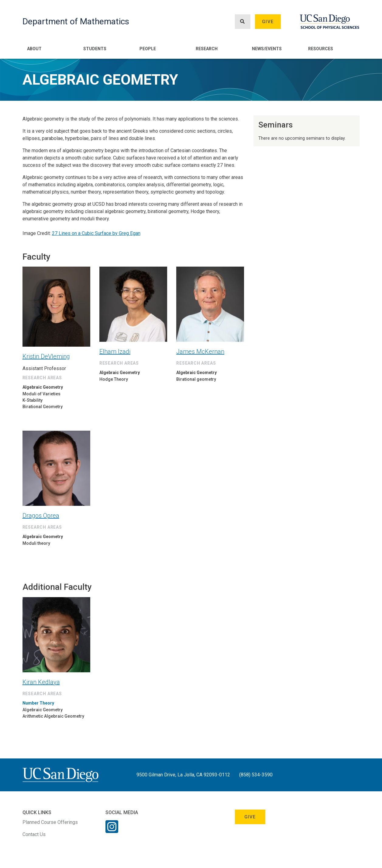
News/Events (267, 49)
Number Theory (38, 703)
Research (207, 49)
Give (268, 22)
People (148, 49)
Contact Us (34, 834)
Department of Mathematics (76, 21)
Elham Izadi (115, 352)
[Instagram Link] (112, 831)
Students (95, 49)
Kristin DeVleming (46, 356)
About (34, 49)
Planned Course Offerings (50, 822)
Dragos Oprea (41, 516)
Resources (321, 49)
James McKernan (200, 352)
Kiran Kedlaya (41, 682)
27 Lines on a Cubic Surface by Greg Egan (96, 233)
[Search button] (243, 22)
